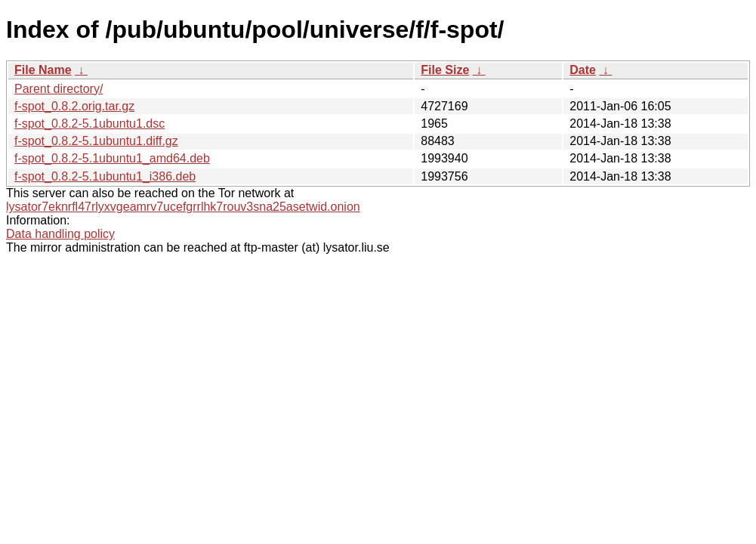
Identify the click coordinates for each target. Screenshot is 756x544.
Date (583, 70)
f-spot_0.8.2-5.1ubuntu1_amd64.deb (112, 158)
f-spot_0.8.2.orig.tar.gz (74, 106)
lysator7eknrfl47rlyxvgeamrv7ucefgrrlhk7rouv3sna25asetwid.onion (183, 207)
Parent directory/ (59, 89)
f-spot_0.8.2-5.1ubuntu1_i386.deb (105, 176)
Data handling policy (60, 234)
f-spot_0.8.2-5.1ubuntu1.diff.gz (96, 141)
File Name (43, 70)
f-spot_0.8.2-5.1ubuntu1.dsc (89, 124)
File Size (445, 70)
